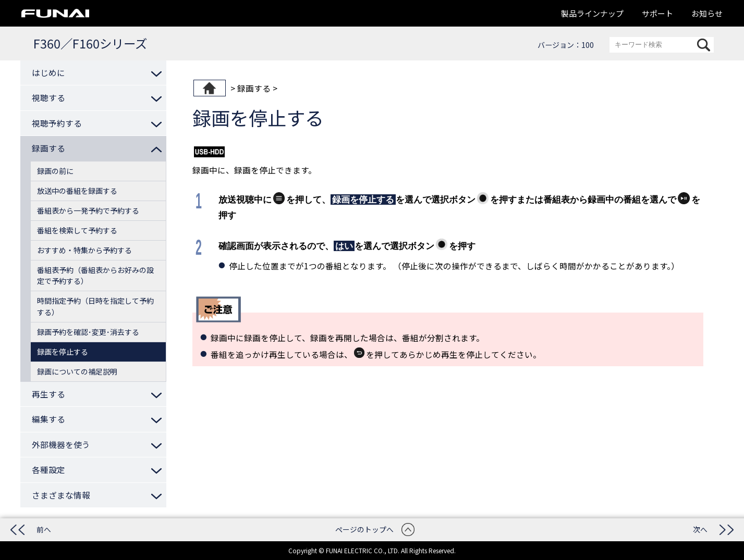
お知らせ (707, 13)
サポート (657, 13)
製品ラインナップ (592, 13)
